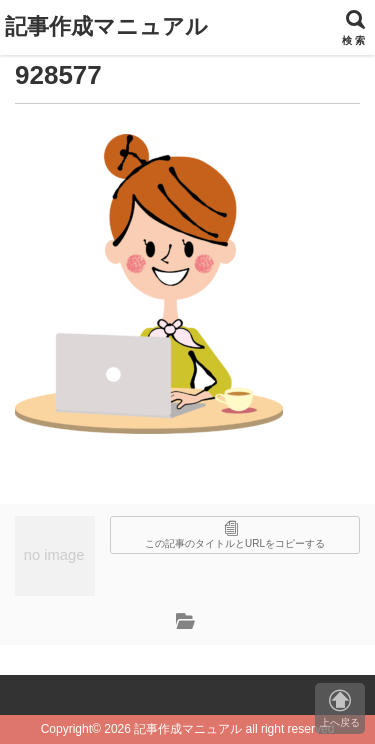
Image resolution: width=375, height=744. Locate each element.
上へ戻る (340, 708)
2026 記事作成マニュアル (173, 729)
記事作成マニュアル (106, 26)
